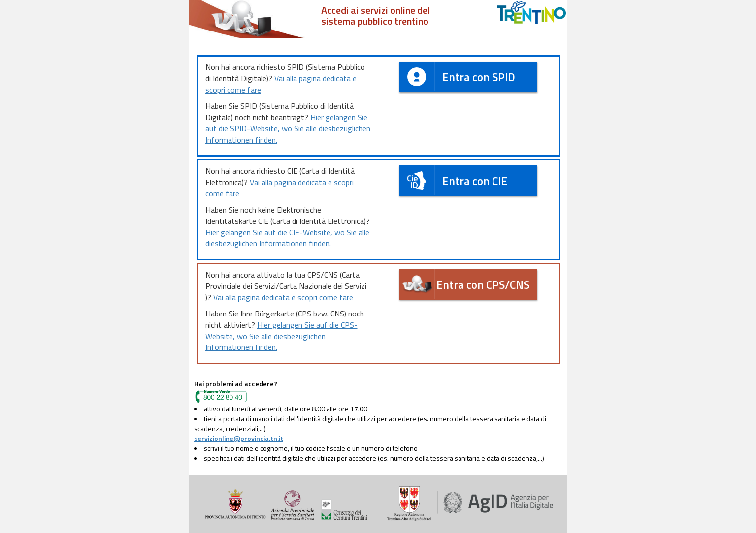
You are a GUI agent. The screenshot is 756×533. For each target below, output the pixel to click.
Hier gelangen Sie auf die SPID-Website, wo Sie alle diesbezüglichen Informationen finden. (288, 128)
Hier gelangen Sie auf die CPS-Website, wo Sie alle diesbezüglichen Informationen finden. (281, 336)
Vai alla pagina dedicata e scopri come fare (281, 84)
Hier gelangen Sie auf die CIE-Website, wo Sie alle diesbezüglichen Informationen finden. (287, 238)
